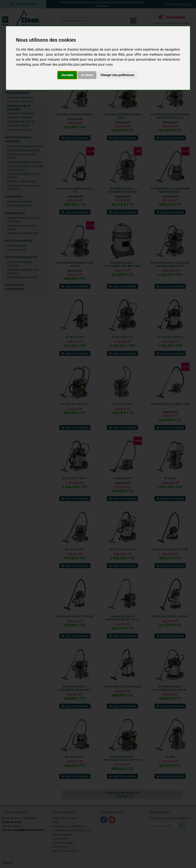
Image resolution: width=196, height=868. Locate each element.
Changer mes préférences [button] (117, 75)
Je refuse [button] (87, 75)
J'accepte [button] (67, 75)
